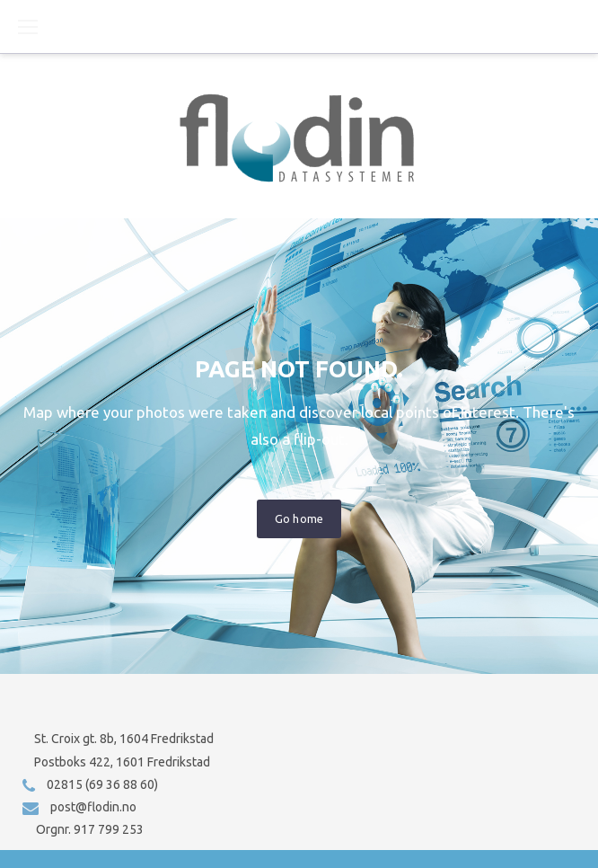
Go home (299, 518)
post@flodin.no (93, 807)
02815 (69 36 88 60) (102, 784)
